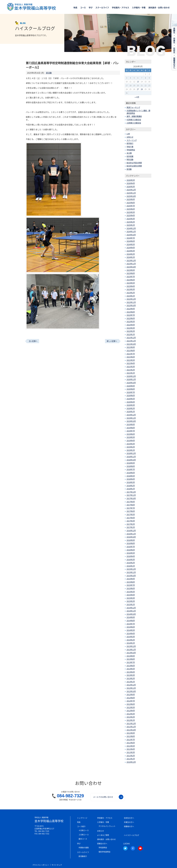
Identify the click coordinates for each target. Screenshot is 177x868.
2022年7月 (131, 315)
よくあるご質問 (103, 835)
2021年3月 (131, 367)
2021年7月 (131, 354)
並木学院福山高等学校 (49, 820)
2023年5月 (131, 283)
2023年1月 (131, 296)
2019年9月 (131, 424)
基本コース (83, 839)
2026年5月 (131, 180)
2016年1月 (131, 566)
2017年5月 (131, 514)
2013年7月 (131, 662)
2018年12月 (131, 453)
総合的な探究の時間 (134, 166)
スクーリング (132, 140)
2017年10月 (131, 498)
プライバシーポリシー (41, 865)
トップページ (82, 818)
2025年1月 (131, 225)
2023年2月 (131, 293)
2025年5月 (131, 212)
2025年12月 (131, 190)
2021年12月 (131, 338)
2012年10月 (131, 691)
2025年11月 (131, 193)
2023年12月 (131, 260)
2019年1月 (131, 450)
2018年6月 (131, 473)
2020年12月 (131, 376)
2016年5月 (131, 553)
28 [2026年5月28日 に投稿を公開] (142, 89)
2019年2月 (131, 447)
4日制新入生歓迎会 (134, 120)
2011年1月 (131, 759)
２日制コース (84, 835)
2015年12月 (131, 569)
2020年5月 (131, 399)
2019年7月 (131, 431)
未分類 (129, 153)
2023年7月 (131, 277)
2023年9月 (131, 270)
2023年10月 (131, 267)
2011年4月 (131, 749)
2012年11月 (131, 688)
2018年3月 (131, 482)
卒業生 (174, 40)
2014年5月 (131, 630)
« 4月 (137, 97)
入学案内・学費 (139, 8)
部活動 (49, 73)
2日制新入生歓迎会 (134, 123)
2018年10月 (131, 460)
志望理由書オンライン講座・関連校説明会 (138, 112)
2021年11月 (131, 341)
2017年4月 (131, 518)
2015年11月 (131, 572)
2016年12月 (131, 531)
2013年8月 (131, 659)
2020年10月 (131, 383)
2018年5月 (131, 476)
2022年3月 (131, 328)
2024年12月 (131, 228)
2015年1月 (131, 604)
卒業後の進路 (84, 847)
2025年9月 (131, 199)
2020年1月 (131, 412)
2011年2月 (131, 756)
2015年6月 (131, 588)
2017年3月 (131, 521)
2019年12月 (131, 415)
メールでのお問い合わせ (108, 797)
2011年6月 (131, 743)
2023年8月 (131, 273)
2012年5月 (131, 707)
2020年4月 (131, 402)
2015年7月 (131, 585)
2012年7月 (131, 701)
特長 (75, 8)
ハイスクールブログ (132, 835)
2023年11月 (131, 264)
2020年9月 (131, 386)
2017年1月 (131, 527)
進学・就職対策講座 (134, 116)
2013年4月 (131, 672)
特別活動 (130, 159)
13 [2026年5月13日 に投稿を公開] (138, 82)
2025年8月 (131, 203)
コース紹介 (81, 826)
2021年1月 (131, 373)
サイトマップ (57, 865)
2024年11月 (131, 231)
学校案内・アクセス (120, 8)
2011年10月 (131, 730)
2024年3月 (131, 251)
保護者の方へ (129, 826)
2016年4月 (131, 556)
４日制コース (84, 830)
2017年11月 (131, 495)
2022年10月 (131, 305)
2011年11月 (131, 727)
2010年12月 (131, 762)
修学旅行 (130, 143)
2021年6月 (131, 357)
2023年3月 (131, 289)
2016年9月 (131, 540)
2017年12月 (131, 492)
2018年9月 (131, 463)
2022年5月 (131, 322)
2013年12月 (131, 646)
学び (91, 8)
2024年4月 (131, 248)
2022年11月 (131, 302)
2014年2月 (131, 640)
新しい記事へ (112, 341)
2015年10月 (131, 576)
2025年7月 (131, 206)
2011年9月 (131, 733)
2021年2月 (131, 370)
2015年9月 (131, 579)
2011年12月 (131, 723)
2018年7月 (131, 469)
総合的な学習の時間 (134, 163)
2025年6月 (131, 209)
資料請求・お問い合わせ (159, 8)
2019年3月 (131, 444)
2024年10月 (131, 235)
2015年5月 (131, 592)
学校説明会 (131, 150)
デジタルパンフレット (107, 826)
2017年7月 (131, 508)
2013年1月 (131, 682)
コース (83, 8)
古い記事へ (33, 341)
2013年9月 (131, 656)
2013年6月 (131, 666)
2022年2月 (131, 331)
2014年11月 (131, 611)
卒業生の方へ (129, 822)
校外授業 (130, 156)
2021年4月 (131, 363)
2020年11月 (131, 379)
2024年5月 (131, 244)
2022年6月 (131, 318)
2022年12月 (131, 299)
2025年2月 (131, 222)
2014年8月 (131, 621)
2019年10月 (131, 421)
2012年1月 (131, 720)
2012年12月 (131, 685)
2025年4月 (131, 215)
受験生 (174, 31)
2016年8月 (131, 543)
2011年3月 (131, 752)
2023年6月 (131, 280)
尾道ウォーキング (133, 107)
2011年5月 (131, 746)
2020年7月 (131, 392)
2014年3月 (131, 637)
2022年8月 (131, 312)
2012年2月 (131, 717)
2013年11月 (131, 650)
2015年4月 (131, 595)
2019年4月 (131, 441)
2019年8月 (131, 428)
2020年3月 (131, 405)
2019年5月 (131, 437)
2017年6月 (131, 511)
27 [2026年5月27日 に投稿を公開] (138, 89)
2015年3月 (131, 598)
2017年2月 (131, 524)
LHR (128, 134)
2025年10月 (131, 196)
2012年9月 (131, 694)
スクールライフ (102, 8)
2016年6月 (131, 550)
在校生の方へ (129, 818)
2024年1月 (131, 257)
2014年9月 (131, 617)
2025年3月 (131, 219)
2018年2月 (131, 486)
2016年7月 (131, 547)
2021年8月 (131, 351)
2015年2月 (131, 601)
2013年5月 (131, 669)
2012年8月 (131, 698)
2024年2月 (131, 254)
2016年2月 (131, 563)
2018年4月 (131, 479)
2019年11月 (131, 418)
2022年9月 (131, 309)
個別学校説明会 (104, 852)
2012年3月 (131, 714)
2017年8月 (131, 505)
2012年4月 (131, 711)
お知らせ (130, 137)
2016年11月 (131, 534)
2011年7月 (131, 740)
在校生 (174, 50)
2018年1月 (131, 489)
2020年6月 (131, 395)
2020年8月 (131, 389)
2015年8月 (131, 582)
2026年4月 (131, 183)
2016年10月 (131, 537)
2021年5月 (131, 360)
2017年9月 (131, 502)
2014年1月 (131, 643)
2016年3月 (131, 560)
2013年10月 (131, 653)
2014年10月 (131, 614)
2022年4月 (131, 325)
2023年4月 (131, 286)
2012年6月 (131, 704)
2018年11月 (131, 457)
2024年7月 (131, 238)
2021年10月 (131, 344)
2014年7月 (131, 624)
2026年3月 (131, 187)
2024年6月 (131, 241)
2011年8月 (131, 736)
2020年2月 (131, 408)
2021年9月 (131, 347)
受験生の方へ (102, 843)
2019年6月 (131, 434)
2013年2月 (131, 678)
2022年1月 (131, 334)
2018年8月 (131, 466)
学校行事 (130, 147)
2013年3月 (131, 675)
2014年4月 (131, 633)
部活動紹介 (83, 856)
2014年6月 (131, 627)
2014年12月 (131, 608)
